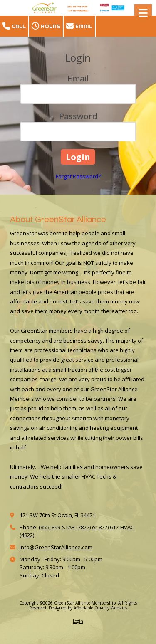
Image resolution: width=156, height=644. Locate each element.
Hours (46, 26)
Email (79, 26)
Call (14, 26)
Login (78, 621)
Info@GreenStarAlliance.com (56, 547)
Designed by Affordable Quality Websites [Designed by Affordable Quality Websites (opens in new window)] (88, 608)
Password (78, 116)
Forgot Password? (78, 176)
